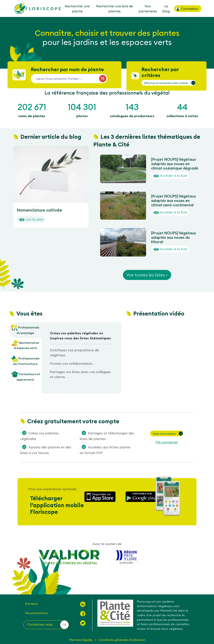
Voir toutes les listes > (147, 275)
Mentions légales (81, 640)
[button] (169, 83)
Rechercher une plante (77, 9)
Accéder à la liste (170, 176)
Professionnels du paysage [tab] (25, 330)
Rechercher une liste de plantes (115, 9)
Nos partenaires (148, 9)
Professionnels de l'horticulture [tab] (25, 361)
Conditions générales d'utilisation (122, 640)
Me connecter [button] (167, 442)
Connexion (187, 9)
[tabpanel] (81, 357)
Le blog (166, 9)
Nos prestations (36, 613)
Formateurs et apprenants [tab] (25, 376)
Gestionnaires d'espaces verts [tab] (25, 345)
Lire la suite (31, 219)
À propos (31, 604)
